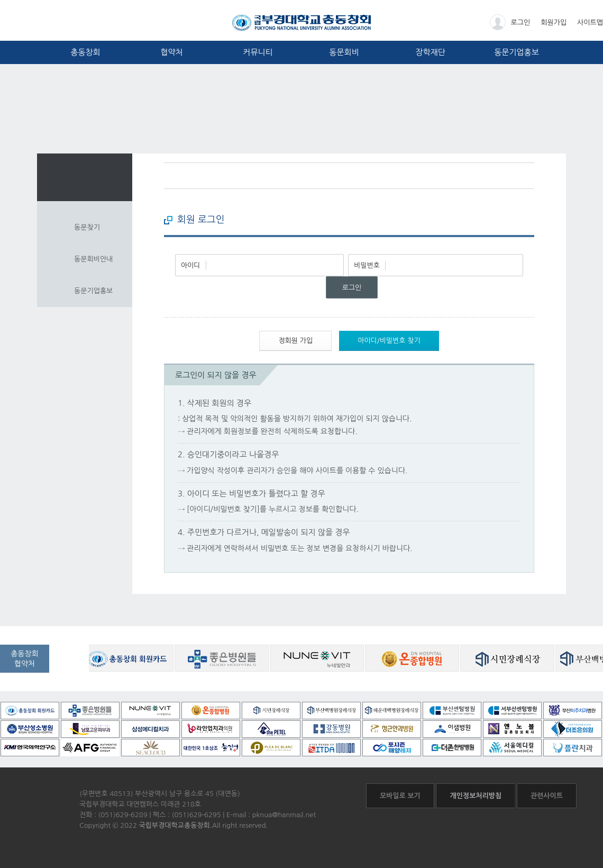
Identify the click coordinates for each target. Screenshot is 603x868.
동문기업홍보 (517, 52)
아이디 (191, 265)
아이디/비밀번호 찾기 (389, 341)
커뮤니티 (258, 52)
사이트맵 (590, 22)
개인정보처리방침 (476, 796)
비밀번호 (367, 265)
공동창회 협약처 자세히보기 (72, 666)
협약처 (171, 52)
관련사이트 (547, 796)
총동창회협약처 (25, 659)
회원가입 (554, 22)
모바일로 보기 (400, 796)
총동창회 (85, 52)
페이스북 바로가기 (506, 176)
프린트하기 (526, 176)
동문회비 (344, 52)
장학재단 (430, 52)
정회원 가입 (295, 341)
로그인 (510, 22)
